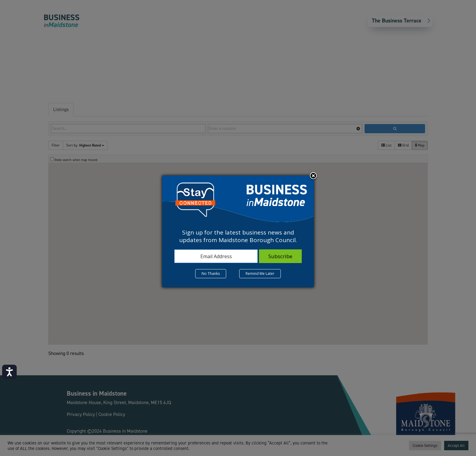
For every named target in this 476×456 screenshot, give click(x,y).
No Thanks (211, 274)
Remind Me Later (260, 274)
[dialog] (238, 231)
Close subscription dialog (313, 176)
